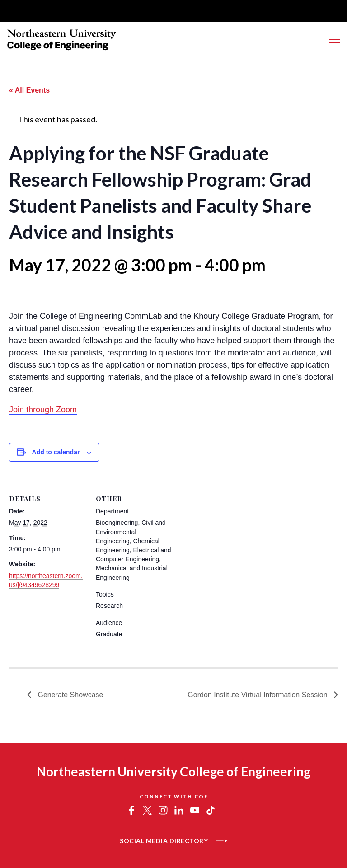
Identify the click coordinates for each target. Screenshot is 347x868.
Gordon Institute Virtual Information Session (258, 695)
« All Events (29, 90)
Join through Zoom (43, 410)
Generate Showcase (69, 695)
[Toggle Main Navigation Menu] (335, 40)
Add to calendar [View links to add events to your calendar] (56, 452)
